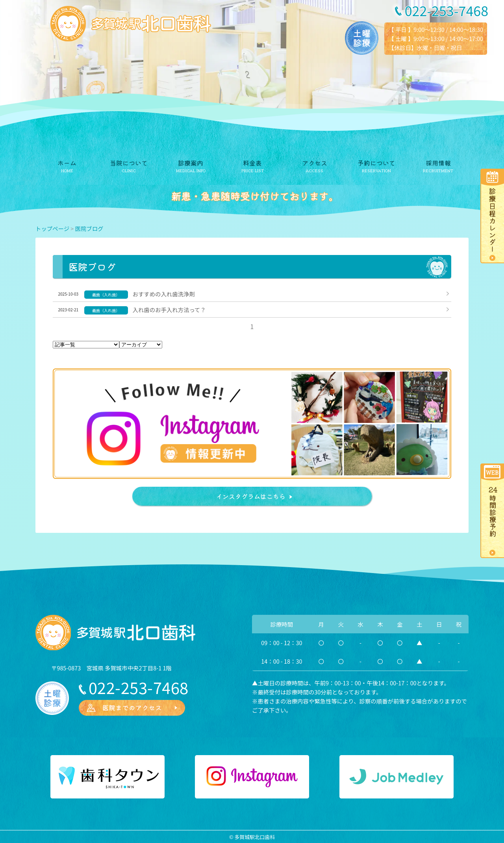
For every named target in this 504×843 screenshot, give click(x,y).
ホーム (67, 163)
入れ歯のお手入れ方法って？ (169, 310)
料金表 (252, 163)
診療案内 (191, 163)
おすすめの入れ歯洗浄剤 (164, 294)
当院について (129, 163)
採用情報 (438, 163)
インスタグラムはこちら (251, 496)
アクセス (315, 163)
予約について (376, 163)
